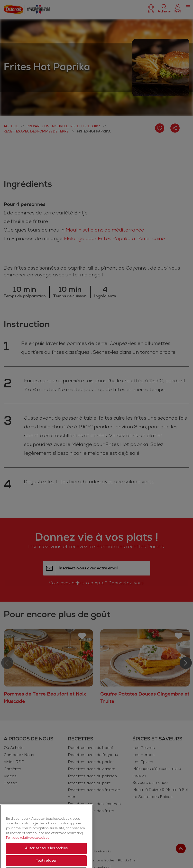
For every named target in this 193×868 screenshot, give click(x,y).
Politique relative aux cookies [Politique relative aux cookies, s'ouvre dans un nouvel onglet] (28, 854)
